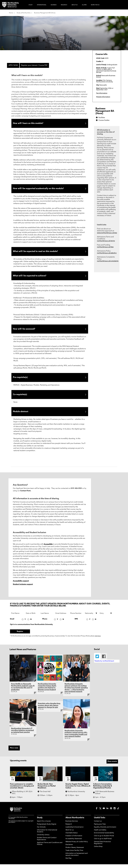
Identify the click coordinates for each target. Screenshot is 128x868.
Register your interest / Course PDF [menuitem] (34, 65)
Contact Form (25, 495)
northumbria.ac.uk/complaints (108, 261)
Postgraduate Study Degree (47, 828)
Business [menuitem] (54, 5)
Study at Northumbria (24, 13)
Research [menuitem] (64, 5)
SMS (76, 623)
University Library (43, 839)
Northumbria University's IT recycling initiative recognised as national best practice (22, 734)
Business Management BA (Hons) (45, 13)
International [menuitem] (42, 5)
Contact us (98, 825)
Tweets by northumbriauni (104, 665)
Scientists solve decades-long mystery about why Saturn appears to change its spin (49, 709)
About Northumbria (75, 822)
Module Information (103, 97)
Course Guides (104, 120)
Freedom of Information (74, 840)
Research (69, 828)
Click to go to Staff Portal (103, 843)
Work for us (70, 834)
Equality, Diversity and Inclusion (105, 831)
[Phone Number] (76, 617)
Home (11, 13)
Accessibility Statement (74, 843)
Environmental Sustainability (104, 837)
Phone (45, 623)
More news (14, 752)
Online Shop (98, 850)
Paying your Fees (100, 828)
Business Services (72, 825)
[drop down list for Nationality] (91, 617)
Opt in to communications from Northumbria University (31, 628)
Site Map (68, 862)
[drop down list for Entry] (106, 617)
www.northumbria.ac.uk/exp (107, 233)
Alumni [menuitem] (84, 5)
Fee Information (102, 93)
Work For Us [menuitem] (95, 5)
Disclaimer (69, 848)
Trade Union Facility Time (74, 854)
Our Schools (41, 831)
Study (40, 822)
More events (112, 765)
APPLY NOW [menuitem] (13, 65)
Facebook (104, 660)
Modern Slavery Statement (75, 851)
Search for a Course (44, 825)
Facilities (102, 118)
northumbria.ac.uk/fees (105, 247)
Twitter (97, 660)
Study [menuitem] (31, 5)
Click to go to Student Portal (104, 840)
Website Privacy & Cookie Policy (77, 845)
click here (98, 640)
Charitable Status (71, 837)
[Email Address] (62, 617)
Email (12, 623)
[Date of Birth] (32, 617)
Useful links (100, 822)
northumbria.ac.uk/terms (106, 241)
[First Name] (17, 617)
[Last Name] (47, 617)
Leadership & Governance (74, 831)
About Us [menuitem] (74, 5)
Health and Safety (100, 834)
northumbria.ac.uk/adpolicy (107, 253)
